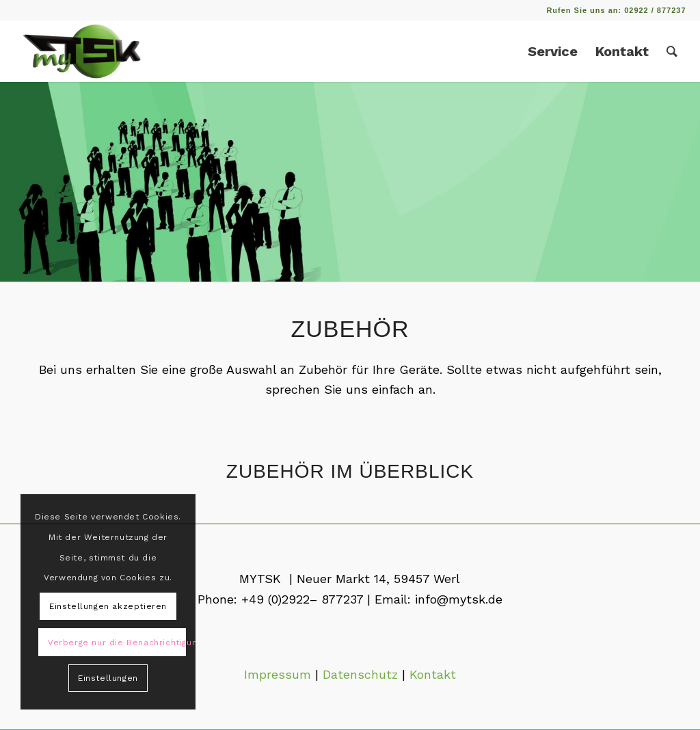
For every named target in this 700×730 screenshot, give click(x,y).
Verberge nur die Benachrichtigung (117, 643)
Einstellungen (108, 678)
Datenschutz (360, 674)
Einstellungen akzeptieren (108, 606)
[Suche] (672, 51)
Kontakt (433, 674)
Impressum (278, 674)
